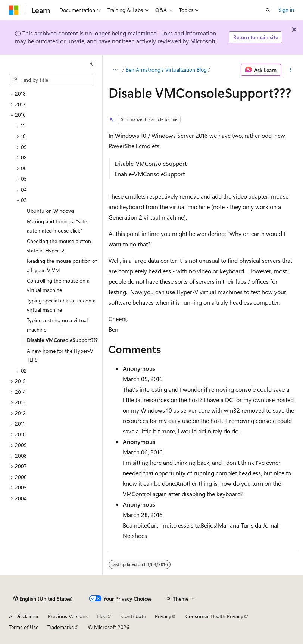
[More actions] (290, 70)
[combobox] (51, 80)
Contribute (134, 616)
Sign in (286, 10)
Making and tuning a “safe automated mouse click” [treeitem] (57, 226)
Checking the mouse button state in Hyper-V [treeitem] (59, 246)
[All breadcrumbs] (115, 70)
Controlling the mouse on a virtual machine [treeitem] (58, 285)
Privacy (163, 616)
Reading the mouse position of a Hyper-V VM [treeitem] (62, 265)
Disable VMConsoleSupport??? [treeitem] (62, 340)
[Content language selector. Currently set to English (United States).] (43, 599)
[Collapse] (91, 64)
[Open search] (268, 10)
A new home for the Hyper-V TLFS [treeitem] (60, 355)
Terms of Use (24, 627)
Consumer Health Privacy (214, 616)
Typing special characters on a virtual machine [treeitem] (61, 305)
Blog (102, 616)
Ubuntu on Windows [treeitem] (51, 211)
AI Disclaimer (24, 616)
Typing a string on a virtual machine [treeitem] (57, 325)
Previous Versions (68, 616)
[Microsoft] (14, 10)
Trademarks (60, 627)
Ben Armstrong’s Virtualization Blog (166, 70)
